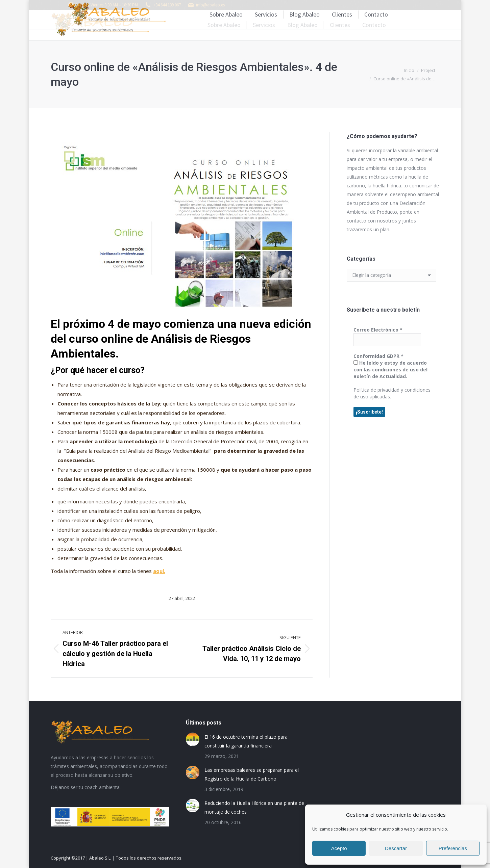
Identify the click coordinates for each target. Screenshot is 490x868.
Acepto (339, 848)
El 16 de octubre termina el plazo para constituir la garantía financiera (246, 741)
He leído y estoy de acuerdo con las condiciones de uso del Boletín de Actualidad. (390, 370)
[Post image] (193, 739)
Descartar (396, 848)
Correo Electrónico (378, 330)
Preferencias (453, 848)
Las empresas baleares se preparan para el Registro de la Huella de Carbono (252, 774)
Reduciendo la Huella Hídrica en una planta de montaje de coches (254, 807)
